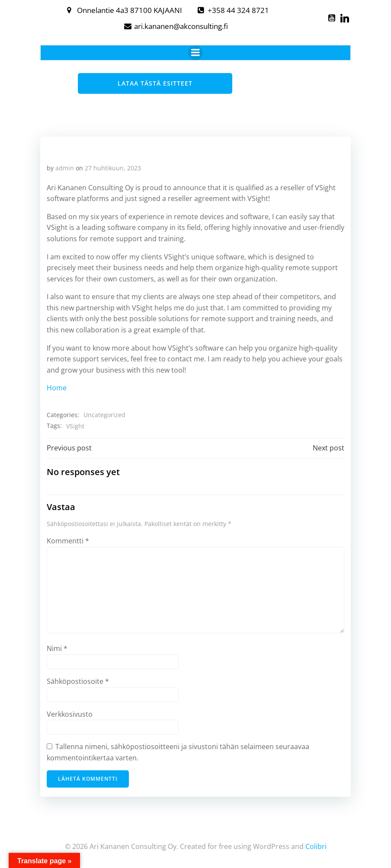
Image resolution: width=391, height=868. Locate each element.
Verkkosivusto (69, 714)
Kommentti (67, 540)
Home (56, 388)
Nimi (57, 648)
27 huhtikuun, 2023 (112, 168)
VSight (75, 426)
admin (64, 168)
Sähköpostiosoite (77, 681)
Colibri (316, 845)
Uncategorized (104, 414)
